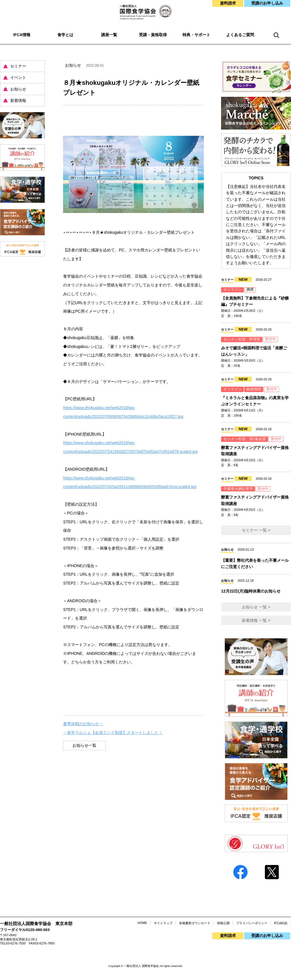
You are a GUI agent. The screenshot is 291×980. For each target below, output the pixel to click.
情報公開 (223, 923)
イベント (18, 77)
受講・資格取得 (153, 35)
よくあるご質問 (240, 35)
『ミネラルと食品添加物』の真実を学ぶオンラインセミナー (255, 401)
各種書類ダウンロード (195, 923)
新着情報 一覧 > (256, 620)
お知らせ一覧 (84, 745)
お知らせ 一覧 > (256, 607)
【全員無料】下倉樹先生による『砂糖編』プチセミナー (255, 301)
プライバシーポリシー (252, 923)
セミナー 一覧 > (256, 530)
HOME (142, 923)
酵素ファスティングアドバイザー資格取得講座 (255, 451)
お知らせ (18, 89)
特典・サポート (196, 35)
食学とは (65, 35)
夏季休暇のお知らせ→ (83, 724)
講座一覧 (109, 35)
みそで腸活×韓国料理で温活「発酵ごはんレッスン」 (254, 351)
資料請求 (228, 3)
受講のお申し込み (267, 3)
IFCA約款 (281, 923)
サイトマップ (163, 923)
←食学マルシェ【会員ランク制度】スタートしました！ (113, 733)
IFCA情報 (22, 35)
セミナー (18, 66)
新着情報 (18, 101)
